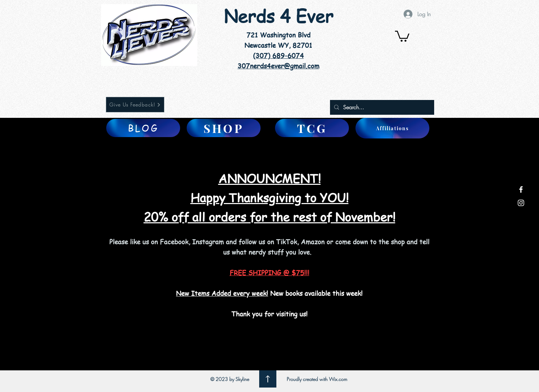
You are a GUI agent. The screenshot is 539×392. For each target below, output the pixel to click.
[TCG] (312, 128)
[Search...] (381, 107)
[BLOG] (143, 128)
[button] (402, 36)
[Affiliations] (392, 128)
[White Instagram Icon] (521, 203)
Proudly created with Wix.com (317, 379)
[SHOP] (224, 128)
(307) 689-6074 (278, 56)
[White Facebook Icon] (521, 189)
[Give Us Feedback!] (135, 105)
